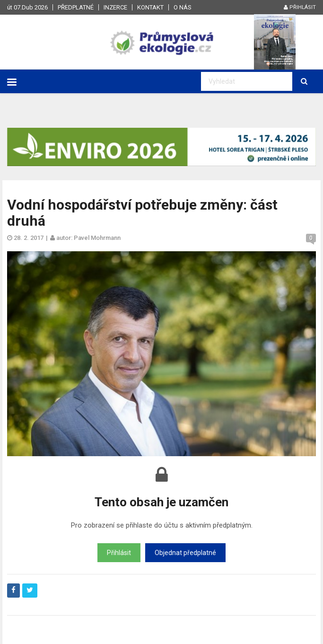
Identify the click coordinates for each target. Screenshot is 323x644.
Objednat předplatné (185, 553)
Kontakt (150, 7)
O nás (183, 7)
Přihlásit (300, 7)
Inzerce (115, 7)
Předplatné (76, 7)
